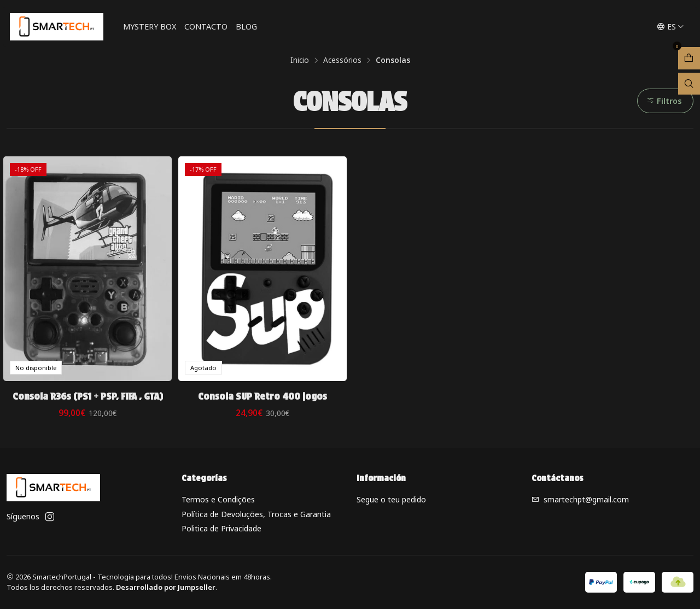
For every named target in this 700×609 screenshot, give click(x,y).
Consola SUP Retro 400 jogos (262, 396)
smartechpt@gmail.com (580, 499)
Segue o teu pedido (391, 499)
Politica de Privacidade (221, 528)
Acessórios (342, 60)
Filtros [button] (664, 101)
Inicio (300, 60)
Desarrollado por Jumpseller (166, 587)
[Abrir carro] (689, 58)
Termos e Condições (218, 499)
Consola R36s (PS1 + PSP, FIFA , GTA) (88, 396)
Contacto (206, 27)
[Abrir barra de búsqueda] (689, 84)
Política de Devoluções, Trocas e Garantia (256, 514)
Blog (246, 27)
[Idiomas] (670, 27)
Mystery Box (150, 27)
